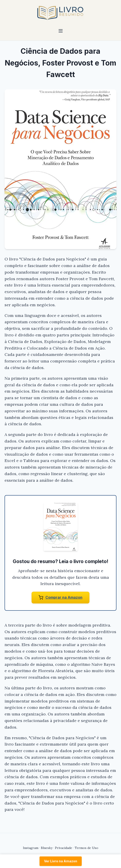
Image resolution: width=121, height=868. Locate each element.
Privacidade (64, 848)
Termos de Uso (86, 848)
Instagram (31, 848)
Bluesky (47, 848)
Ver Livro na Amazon (61, 861)
